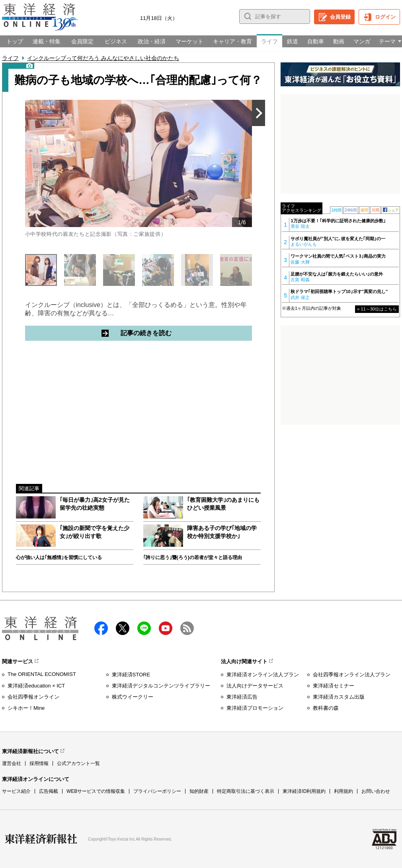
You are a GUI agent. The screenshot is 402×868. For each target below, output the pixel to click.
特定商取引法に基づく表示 (246, 791)
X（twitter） (123, 628)
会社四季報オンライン (33, 697)
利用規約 (343, 791)
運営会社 (12, 763)
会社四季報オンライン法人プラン (352, 675)
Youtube (166, 628)
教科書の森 (326, 708)
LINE (144, 628)
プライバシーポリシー (157, 791)
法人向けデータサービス (255, 686)
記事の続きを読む (177, 333)
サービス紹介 (16, 791)
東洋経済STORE (131, 675)
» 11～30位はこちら (377, 309)
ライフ (10, 58)
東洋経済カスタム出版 (339, 697)
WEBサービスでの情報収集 (96, 791)
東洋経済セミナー (334, 686)
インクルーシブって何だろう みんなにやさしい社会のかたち (103, 58)
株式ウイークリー (133, 697)
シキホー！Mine (26, 708)
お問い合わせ (376, 791)
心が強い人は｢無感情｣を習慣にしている (59, 557)
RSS (187, 628)
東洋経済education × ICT (36, 686)
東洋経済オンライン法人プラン (263, 675)
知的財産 (199, 791)
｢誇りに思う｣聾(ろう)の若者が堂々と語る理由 (193, 557)
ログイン (385, 17)
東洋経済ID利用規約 (304, 791)
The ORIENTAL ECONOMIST (42, 674)
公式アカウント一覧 (78, 763)
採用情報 (39, 763)
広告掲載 (49, 791)
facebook (101, 628)
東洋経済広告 (242, 697)
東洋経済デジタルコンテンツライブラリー (161, 686)
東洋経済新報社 (41, 839)
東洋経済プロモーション (255, 708)
